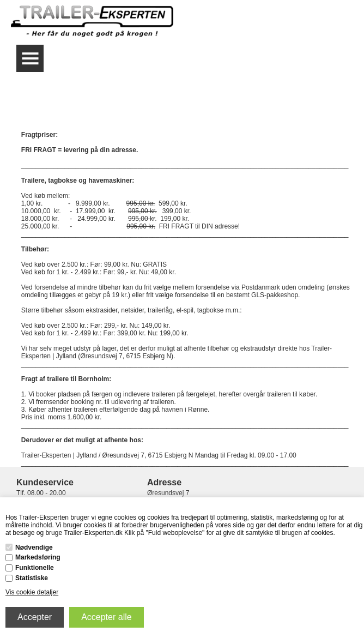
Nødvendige (34, 547)
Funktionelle (35, 568)
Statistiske (32, 578)
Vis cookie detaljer (32, 592)
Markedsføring (38, 557)
